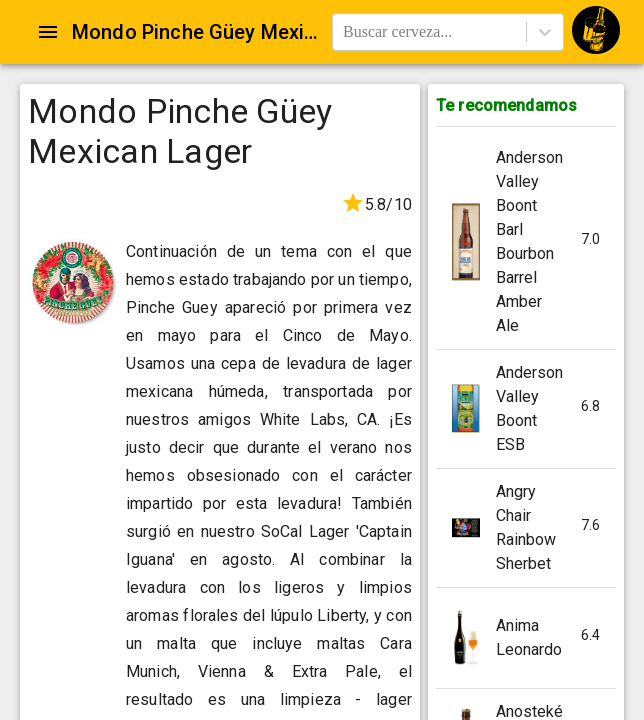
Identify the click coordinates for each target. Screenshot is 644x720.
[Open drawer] (48, 32)
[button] (526, 242)
